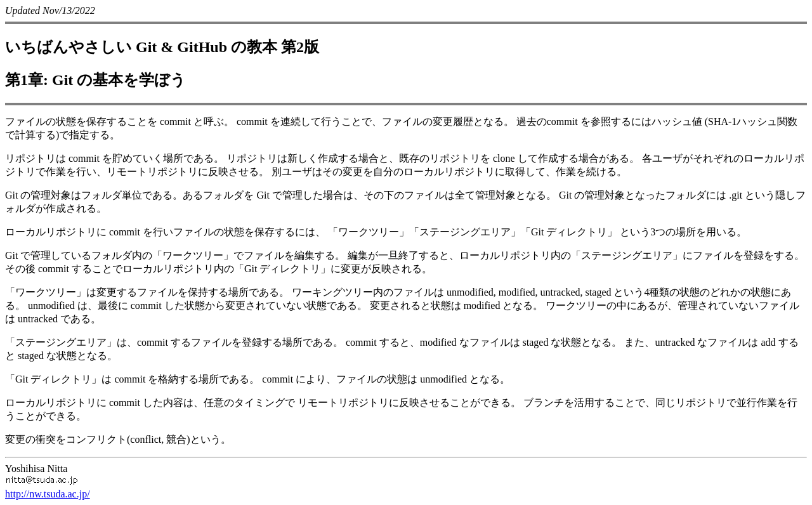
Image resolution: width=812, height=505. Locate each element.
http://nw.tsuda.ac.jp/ (48, 494)
